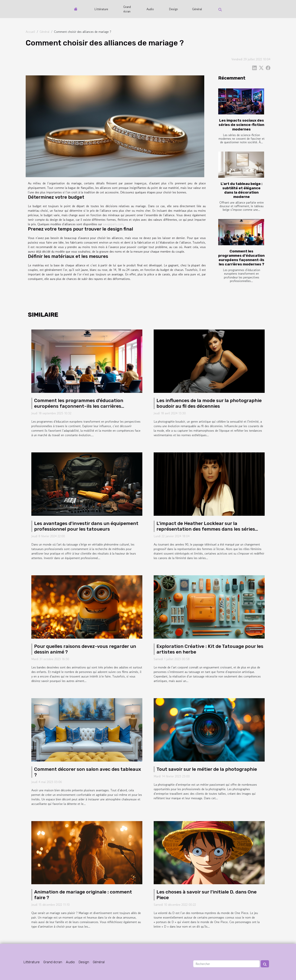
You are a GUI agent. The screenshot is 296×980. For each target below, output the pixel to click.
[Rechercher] (226, 964)
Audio (150, 9)
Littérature (101, 9)
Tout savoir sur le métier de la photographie (207, 769)
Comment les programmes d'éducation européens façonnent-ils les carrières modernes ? (241, 258)
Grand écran (127, 9)
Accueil (30, 32)
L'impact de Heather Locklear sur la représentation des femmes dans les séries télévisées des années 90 (206, 529)
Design (173, 9)
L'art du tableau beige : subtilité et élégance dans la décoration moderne (242, 190)
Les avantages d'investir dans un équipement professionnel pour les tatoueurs (86, 526)
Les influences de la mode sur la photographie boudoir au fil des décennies (209, 403)
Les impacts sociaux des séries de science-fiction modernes (241, 125)
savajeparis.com (113, 224)
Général (197, 9)
